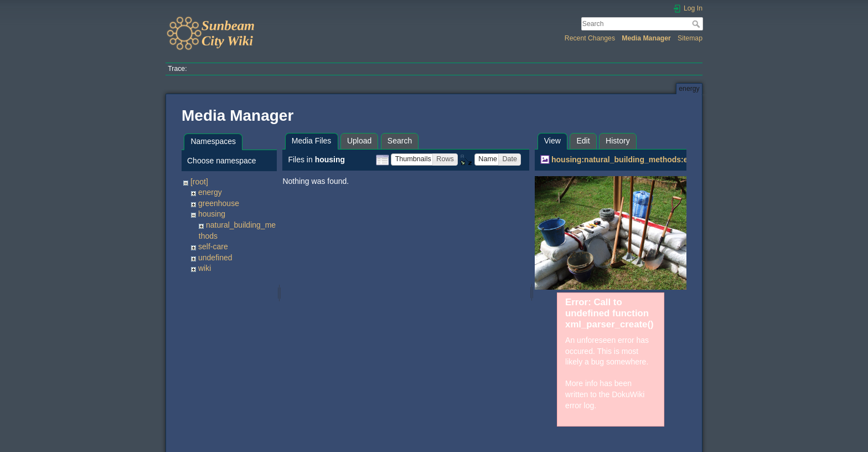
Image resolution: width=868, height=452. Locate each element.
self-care (213, 246)
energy (210, 192)
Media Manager (646, 38)
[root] (199, 182)
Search (697, 24)
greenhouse (219, 203)
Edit (583, 141)
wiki (205, 268)
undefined (215, 258)
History (618, 141)
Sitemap (690, 38)
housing (212, 214)
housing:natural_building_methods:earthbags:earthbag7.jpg (663, 160)
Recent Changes (590, 38)
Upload (359, 141)
